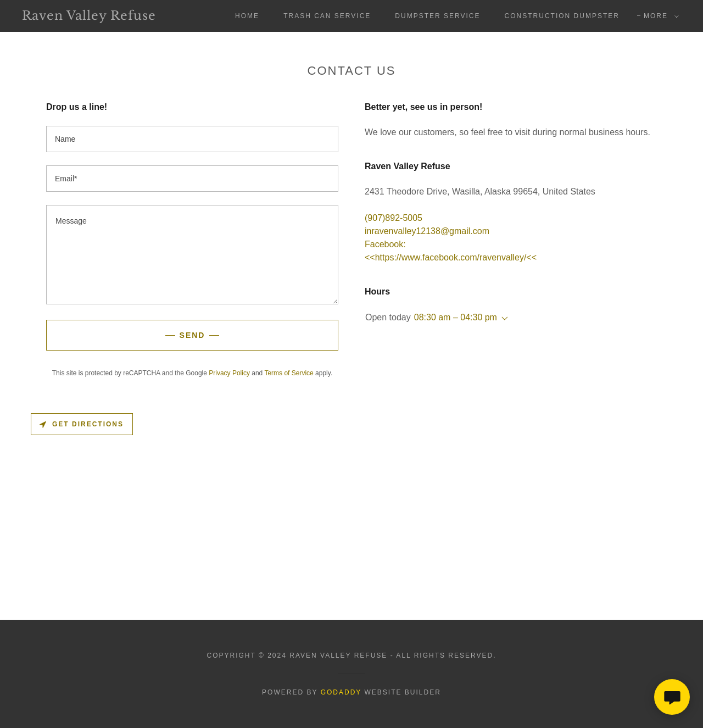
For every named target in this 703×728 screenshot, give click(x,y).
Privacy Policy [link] (229, 373)
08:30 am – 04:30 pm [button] (456, 317)
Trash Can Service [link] (327, 16)
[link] (112, 17)
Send (193, 335)
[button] (659, 16)
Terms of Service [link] (289, 373)
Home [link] (247, 16)
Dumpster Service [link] (437, 16)
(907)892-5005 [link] (394, 218)
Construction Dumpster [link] (562, 16)
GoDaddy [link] (341, 692)
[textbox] (192, 139)
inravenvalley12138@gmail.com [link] (427, 231)
